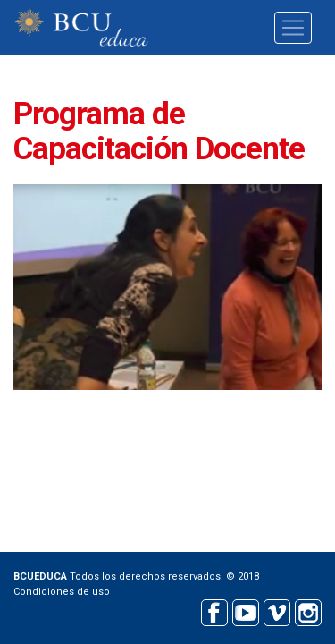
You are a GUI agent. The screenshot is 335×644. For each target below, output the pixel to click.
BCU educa (81, 27)
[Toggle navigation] (293, 28)
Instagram (308, 610)
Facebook (214, 610)
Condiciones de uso (62, 592)
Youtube (245, 610)
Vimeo (276, 610)
